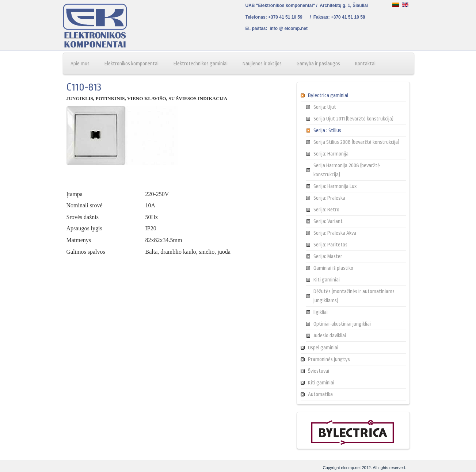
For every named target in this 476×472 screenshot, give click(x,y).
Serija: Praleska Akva (335, 233)
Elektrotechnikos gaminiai (201, 64)
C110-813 (84, 87)
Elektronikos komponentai (132, 64)
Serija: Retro (326, 210)
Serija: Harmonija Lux (335, 186)
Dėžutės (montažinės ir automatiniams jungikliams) (354, 296)
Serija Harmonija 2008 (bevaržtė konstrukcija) (347, 170)
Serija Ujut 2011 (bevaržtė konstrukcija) (353, 119)
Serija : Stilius (327, 130)
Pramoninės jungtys (329, 359)
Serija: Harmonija (331, 154)
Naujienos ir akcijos (262, 64)
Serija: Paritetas (330, 245)
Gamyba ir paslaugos (318, 64)
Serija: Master (328, 256)
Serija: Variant (328, 221)
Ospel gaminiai (323, 348)
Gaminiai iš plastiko (333, 268)
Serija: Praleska (329, 198)
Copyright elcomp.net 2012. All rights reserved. (364, 468)
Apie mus (80, 64)
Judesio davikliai (330, 335)
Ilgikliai (321, 312)
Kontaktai (365, 64)
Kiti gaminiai (327, 280)
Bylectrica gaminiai (328, 95)
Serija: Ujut (325, 107)
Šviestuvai (319, 371)
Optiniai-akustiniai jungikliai (342, 324)
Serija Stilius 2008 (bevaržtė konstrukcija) (356, 142)
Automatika (320, 394)
